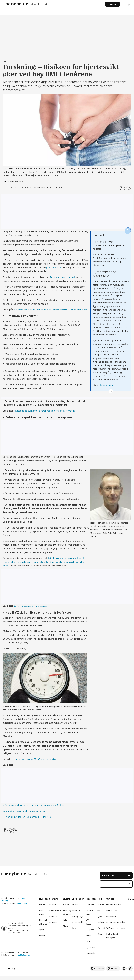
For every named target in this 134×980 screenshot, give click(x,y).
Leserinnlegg (55, 922)
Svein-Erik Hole (22, 903)
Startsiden (90, 904)
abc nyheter (99, 968)
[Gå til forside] (27, 4)
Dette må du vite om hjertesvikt (30, 606)
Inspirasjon (78, 899)
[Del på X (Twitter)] (125, 188)
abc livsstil (115, 968)
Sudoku (101, 922)
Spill (100, 899)
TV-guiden (90, 930)
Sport (41, 930)
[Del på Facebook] (120, 188)
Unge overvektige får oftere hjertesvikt (35, 759)
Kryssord (101, 928)
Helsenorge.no (107, 385)
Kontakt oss (108, 875)
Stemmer (54, 899)
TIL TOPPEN (7, 968)
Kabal (100, 934)
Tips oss (106, 884)
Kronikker (53, 916)
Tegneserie (90, 953)
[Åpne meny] (123, 4)
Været (88, 936)
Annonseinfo (112, 916)
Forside (42, 904)
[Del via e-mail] (129, 188)
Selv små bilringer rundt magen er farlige (24, 811)
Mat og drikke (78, 922)
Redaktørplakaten (19, 926)
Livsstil (67, 899)
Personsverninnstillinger (116, 922)
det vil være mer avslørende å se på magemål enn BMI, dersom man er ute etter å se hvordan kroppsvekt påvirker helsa (44, 562)
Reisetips (76, 910)
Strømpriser (91, 942)
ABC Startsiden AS (24, 955)
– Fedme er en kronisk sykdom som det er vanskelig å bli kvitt (35, 805)
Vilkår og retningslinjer (116, 928)
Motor (66, 926)
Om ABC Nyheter (114, 904)
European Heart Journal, (63, 277)
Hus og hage (78, 916)
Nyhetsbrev (90, 947)
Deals (75, 928)
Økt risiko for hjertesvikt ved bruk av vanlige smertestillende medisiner (50, 310)
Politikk (42, 936)
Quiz (99, 910)
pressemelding (54, 268)
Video (131, 899)
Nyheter (44, 899)
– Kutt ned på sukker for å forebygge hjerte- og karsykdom (44, 411)
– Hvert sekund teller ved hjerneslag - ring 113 (27, 817)
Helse (65, 920)
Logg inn (112, 4)
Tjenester (91, 899)
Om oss (110, 899)
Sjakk (100, 916)
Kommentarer (55, 910)
